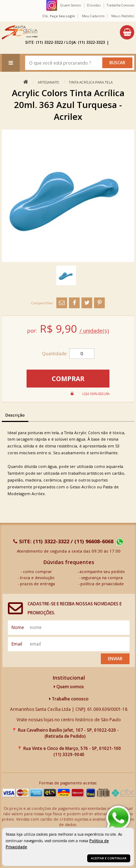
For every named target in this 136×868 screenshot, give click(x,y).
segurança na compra (102, 578)
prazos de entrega (37, 584)
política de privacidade (102, 584)
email (17, 644)
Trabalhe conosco (69, 699)
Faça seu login (62, 16)
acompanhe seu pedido (102, 571)
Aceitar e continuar (109, 858)
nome (18, 627)
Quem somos (69, 687)
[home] (20, 32)
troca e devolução (37, 578)
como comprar (37, 571)
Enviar (115, 659)
